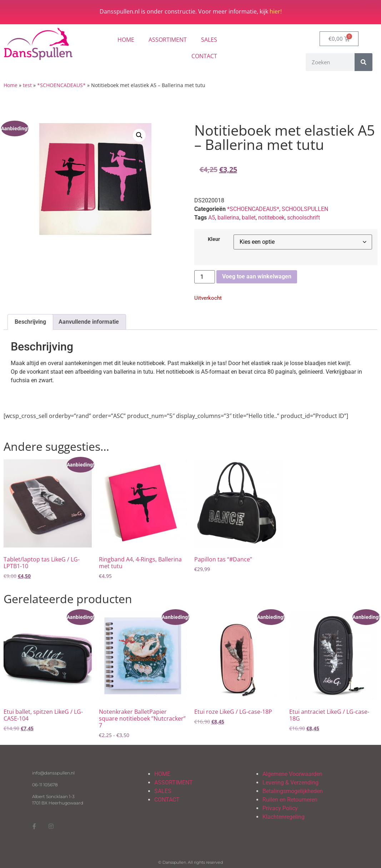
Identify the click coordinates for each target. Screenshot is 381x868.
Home (11, 85)
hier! (276, 11)
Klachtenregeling (284, 817)
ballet (249, 218)
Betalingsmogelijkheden (293, 791)
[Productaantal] (205, 277)
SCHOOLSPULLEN (305, 209)
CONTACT (204, 56)
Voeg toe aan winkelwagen (257, 276)
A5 (212, 218)
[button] (139, 135)
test (27, 85)
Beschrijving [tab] (30, 322)
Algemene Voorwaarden (292, 774)
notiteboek (271, 218)
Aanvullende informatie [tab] (89, 322)
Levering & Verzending (290, 783)
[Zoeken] (364, 62)
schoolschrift (304, 218)
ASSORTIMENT (168, 40)
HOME (126, 40)
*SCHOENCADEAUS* (61, 85)
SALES (209, 40)
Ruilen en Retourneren (290, 800)
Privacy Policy (280, 808)
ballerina (228, 218)
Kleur (214, 239)
